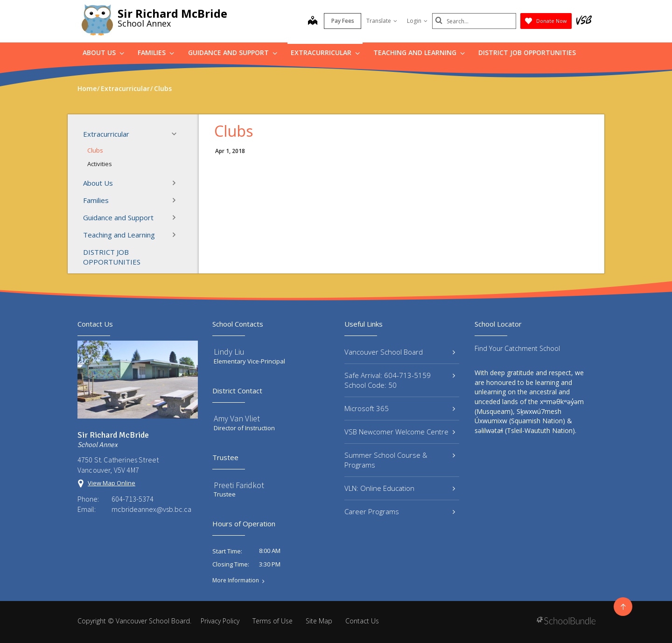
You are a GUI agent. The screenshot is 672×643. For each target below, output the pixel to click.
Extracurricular (325, 52)
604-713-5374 (133, 499)
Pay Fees (343, 21)
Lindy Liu (229, 352)
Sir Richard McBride (172, 13)
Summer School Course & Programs (400, 460)
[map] (313, 21)
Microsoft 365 (400, 408)
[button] (177, 134)
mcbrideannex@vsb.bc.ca (151, 509)
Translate (382, 21)
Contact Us (362, 621)
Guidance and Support (233, 52)
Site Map (319, 621)
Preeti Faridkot (239, 485)
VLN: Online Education (400, 488)
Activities (100, 164)
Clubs (95, 150)
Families (156, 52)
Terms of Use (273, 621)
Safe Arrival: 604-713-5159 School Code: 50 (400, 380)
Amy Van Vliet (237, 418)
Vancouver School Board (400, 352)
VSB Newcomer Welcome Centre (400, 432)
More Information (236, 580)
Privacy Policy (220, 621)
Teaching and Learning (419, 52)
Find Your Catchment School (517, 348)
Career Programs (400, 511)
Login (417, 21)
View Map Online (112, 483)
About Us (103, 52)
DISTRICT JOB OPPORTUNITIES (527, 52)
